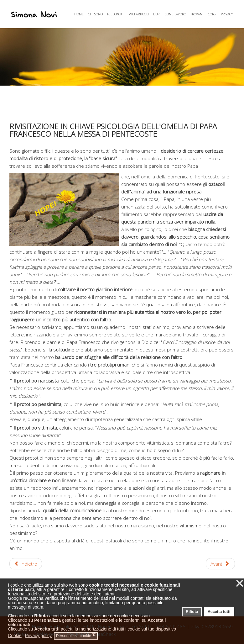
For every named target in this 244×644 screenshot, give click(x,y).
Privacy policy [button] (38, 636)
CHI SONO (95, 14)
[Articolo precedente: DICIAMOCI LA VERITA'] (26, 564)
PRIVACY (227, 14)
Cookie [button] (15, 636)
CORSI (212, 14)
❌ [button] (240, 583)
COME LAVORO (175, 14)
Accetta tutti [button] (219, 612)
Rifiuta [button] (192, 612)
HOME (79, 14)
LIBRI (157, 14)
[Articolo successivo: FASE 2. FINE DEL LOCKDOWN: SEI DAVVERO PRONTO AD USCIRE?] (220, 564)
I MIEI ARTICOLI (138, 14)
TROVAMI (197, 14)
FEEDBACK (115, 14)
